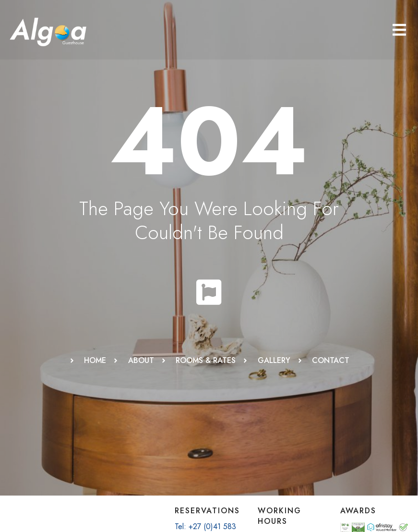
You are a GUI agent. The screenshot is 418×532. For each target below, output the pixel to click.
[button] (399, 30)
